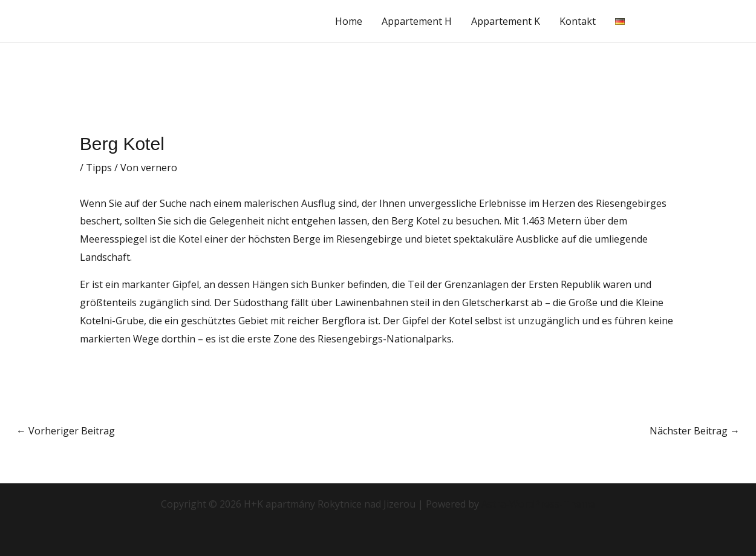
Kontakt (578, 21)
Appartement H (417, 21)
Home (349, 21)
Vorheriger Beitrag (66, 431)
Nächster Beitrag (695, 431)
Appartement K (506, 21)
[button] (694, 21)
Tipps (99, 168)
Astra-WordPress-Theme (538, 504)
